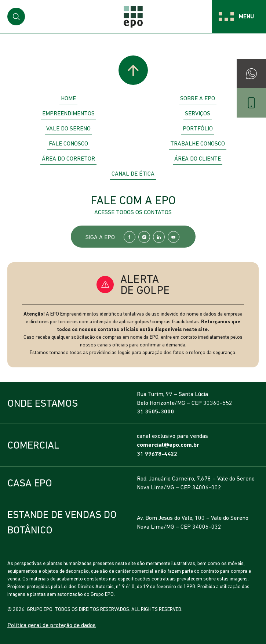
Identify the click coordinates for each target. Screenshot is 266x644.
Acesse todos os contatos (133, 212)
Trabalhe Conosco (198, 143)
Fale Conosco (68, 143)
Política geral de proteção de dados (52, 625)
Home (68, 98)
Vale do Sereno (68, 128)
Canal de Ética (133, 173)
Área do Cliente (198, 158)
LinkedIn (159, 237)
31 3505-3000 (155, 412)
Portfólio (198, 128)
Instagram (144, 237)
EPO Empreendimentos (133, 17)
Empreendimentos (68, 113)
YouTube (174, 237)
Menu (246, 16)
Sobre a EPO (198, 98)
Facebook (130, 237)
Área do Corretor (68, 158)
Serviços (198, 113)
